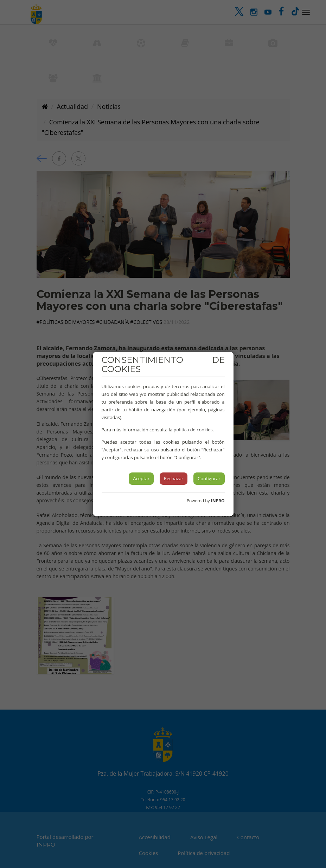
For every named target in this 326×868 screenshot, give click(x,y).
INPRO (218, 501)
